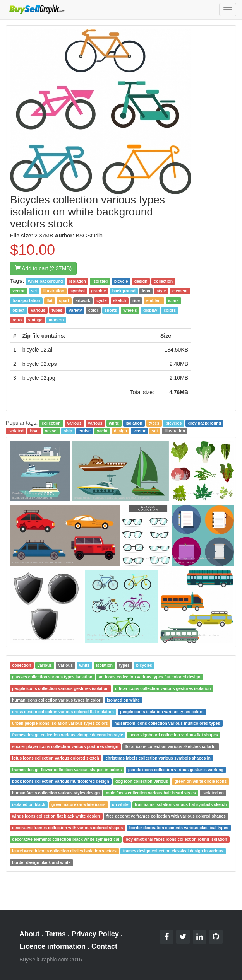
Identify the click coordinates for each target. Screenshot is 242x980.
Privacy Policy (95, 934)
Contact (104, 946)
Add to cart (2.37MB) (43, 268)
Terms (56, 934)
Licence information (52, 946)
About (29, 934)
